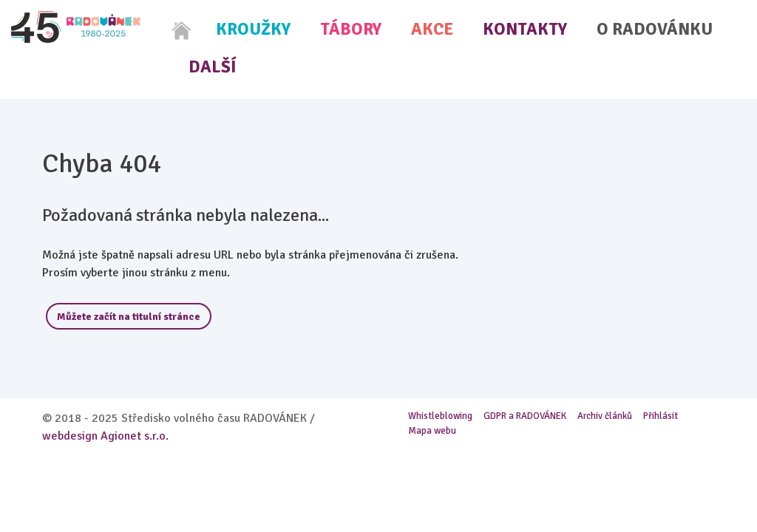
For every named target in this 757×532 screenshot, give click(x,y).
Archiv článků (605, 416)
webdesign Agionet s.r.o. (105, 436)
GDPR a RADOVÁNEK (525, 416)
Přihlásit (661, 416)
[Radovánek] (76, 27)
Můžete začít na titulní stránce (129, 317)
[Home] (182, 30)
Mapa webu (432, 431)
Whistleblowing (440, 416)
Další (213, 67)
